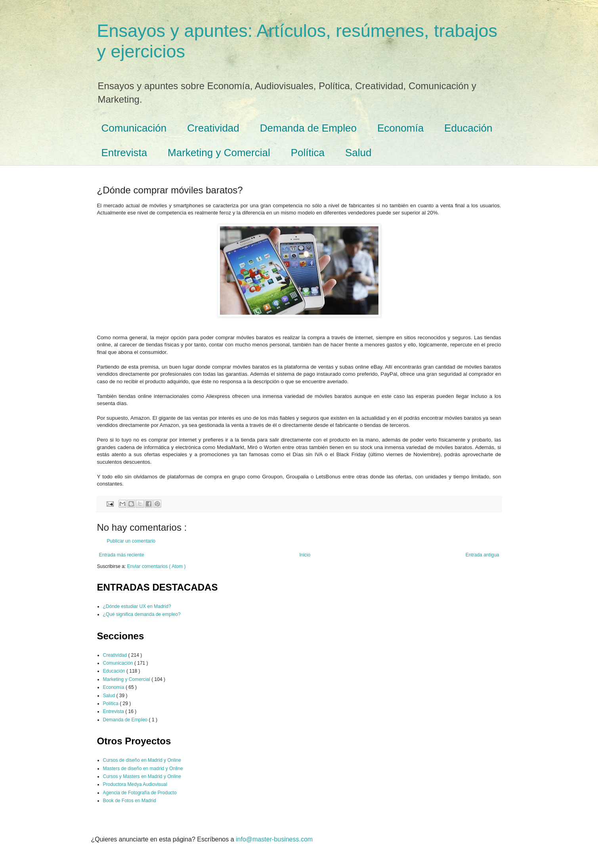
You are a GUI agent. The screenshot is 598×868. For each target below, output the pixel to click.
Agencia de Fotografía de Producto (140, 793)
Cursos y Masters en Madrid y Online (142, 776)
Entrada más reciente (122, 555)
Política (308, 153)
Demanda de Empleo (308, 128)
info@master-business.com (274, 839)
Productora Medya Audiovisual (135, 784)
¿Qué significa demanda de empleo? (142, 614)
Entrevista (124, 153)
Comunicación (134, 128)
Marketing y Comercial (219, 153)
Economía (400, 128)
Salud (358, 153)
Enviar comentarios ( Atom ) (157, 566)
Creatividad (213, 128)
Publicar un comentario (131, 541)
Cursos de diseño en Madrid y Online (142, 760)
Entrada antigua (482, 555)
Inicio (305, 555)
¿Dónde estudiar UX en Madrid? (137, 606)
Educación (468, 128)
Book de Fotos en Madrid (130, 801)
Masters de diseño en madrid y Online (143, 769)
